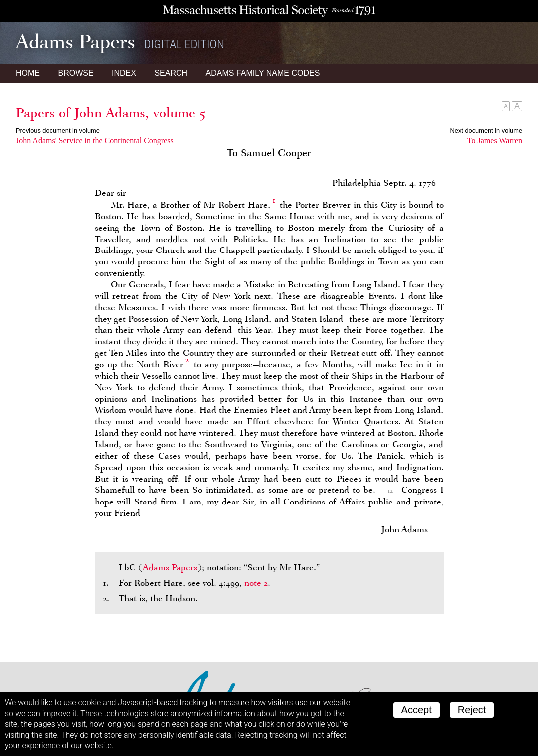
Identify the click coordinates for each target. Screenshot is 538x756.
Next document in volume (486, 130)
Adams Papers (170, 567)
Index (124, 73)
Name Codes (263, 73)
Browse (76, 73)
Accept (417, 710)
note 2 (256, 583)
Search (171, 73)
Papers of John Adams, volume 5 (111, 113)
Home (28, 73)
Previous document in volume (58, 130)
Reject (472, 710)
